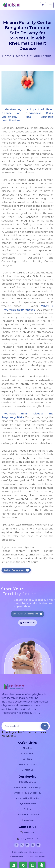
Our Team (27, 759)
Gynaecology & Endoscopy (28, 793)
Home (7, 56)
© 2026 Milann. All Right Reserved (27, 852)
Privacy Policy (16, 857)
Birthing (28, 809)
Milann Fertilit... (40, 56)
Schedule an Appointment (27, 614)
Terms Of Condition (36, 857)
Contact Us (28, 770)
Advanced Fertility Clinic (27, 798)
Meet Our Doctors (27, 764)
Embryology (28, 820)
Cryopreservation (27, 804)
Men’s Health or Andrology (28, 787)
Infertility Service (27, 782)
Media (19, 56)
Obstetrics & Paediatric (27, 815)
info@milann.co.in (27, 839)
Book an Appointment (16, 570)
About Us (27, 748)
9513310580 (28, 623)
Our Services (27, 753)
